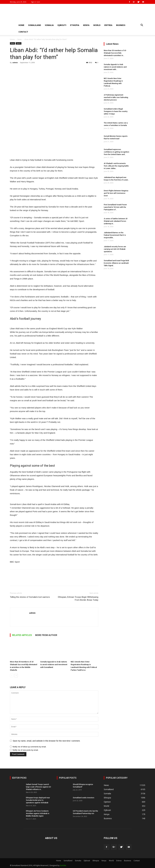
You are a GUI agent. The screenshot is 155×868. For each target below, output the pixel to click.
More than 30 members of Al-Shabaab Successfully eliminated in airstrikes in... (115, 53)
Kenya (86, 25)
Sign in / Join (36, 2)
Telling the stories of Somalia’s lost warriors (30, 597)
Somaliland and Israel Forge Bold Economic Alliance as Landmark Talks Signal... (116, 263)
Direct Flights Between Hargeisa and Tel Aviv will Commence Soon (116, 193)
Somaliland (35, 25)
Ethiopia (75, 25)
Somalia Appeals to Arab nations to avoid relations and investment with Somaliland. (54, 664)
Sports (19, 43)
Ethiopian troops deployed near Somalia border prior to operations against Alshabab (38, 800)
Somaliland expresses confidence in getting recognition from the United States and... (116, 152)
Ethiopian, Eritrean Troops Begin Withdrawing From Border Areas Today (78, 598)
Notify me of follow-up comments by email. (29, 747)
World (97, 25)
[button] (142, 25)
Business (121, 25)
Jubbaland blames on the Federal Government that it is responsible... (115, 235)
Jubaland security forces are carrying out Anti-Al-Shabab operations (115, 249)
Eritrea (108, 25)
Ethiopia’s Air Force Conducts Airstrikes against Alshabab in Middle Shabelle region (38, 813)
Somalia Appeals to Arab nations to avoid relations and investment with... (115, 67)
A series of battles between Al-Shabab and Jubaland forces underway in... (116, 221)
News (20, 39)
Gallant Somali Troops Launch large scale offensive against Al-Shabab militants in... (39, 787)
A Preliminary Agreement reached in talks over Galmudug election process (116, 97)
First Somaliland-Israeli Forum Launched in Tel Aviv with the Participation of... (115, 207)
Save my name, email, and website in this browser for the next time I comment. (47, 741)
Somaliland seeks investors (84, 798)
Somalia (49, 25)
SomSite (63, 865)
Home (21, 25)
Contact (23, 32)
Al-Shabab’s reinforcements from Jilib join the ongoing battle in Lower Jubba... (116, 166)
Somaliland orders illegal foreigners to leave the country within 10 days (116, 111)
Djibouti (62, 25)
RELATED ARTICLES (22, 635)
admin (15, 62)
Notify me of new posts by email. (25, 750)
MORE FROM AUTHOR (46, 635)
